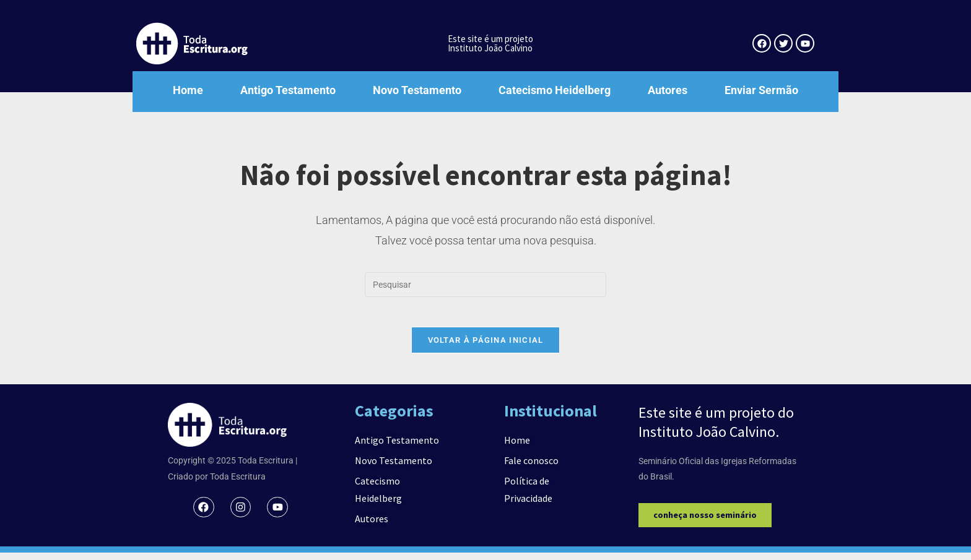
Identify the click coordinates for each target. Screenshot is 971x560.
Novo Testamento (417, 90)
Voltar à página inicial (486, 347)
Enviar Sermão (761, 90)
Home (188, 90)
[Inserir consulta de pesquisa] (485, 285)
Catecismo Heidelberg (555, 90)
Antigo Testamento (288, 90)
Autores (668, 90)
